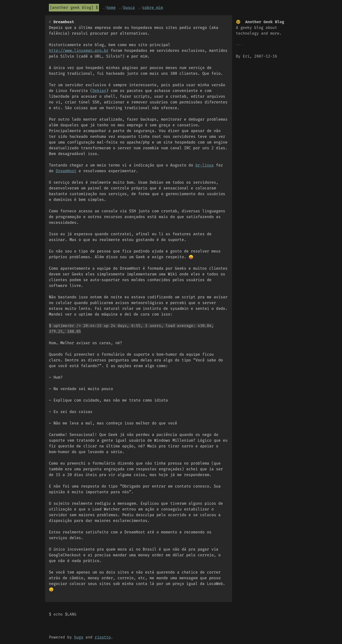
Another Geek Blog (72, 8)
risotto (103, 637)
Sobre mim (153, 8)
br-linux (205, 165)
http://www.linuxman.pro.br (79, 51)
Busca (129, 8)
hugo (79, 637)
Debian (99, 91)
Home (111, 8)
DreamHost (66, 171)
